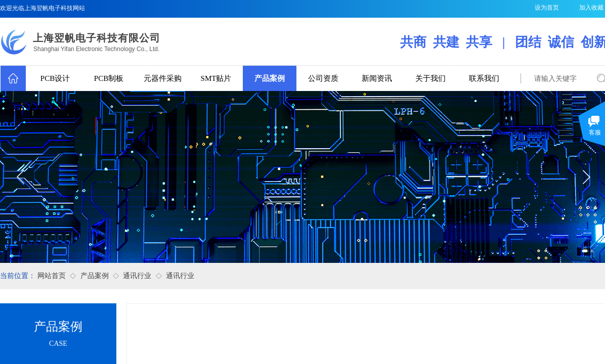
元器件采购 (163, 78)
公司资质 (323, 78)
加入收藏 (591, 8)
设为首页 (547, 8)
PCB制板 (109, 78)
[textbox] (556, 79)
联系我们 (484, 78)
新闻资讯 (377, 78)
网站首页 (52, 276)
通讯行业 (137, 276)
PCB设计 (55, 78)
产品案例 (270, 78)
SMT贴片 (216, 78)
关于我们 (430, 78)
